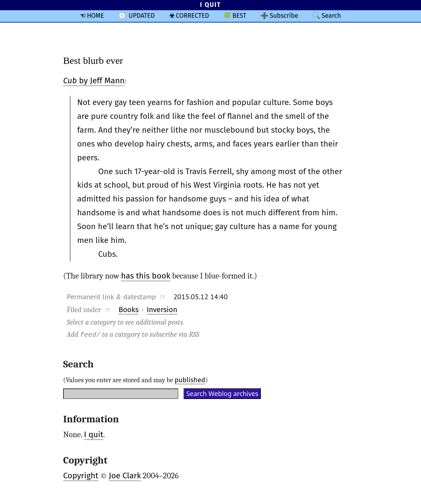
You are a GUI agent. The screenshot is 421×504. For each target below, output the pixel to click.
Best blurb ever (93, 60)
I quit (94, 435)
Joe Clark (125, 476)
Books (128, 310)
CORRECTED (193, 16)
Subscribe (284, 16)
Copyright (81, 476)
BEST (239, 16)
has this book (146, 276)
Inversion (162, 310)
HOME (95, 16)
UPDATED (142, 16)
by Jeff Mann (94, 81)
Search (331, 16)
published (190, 380)
